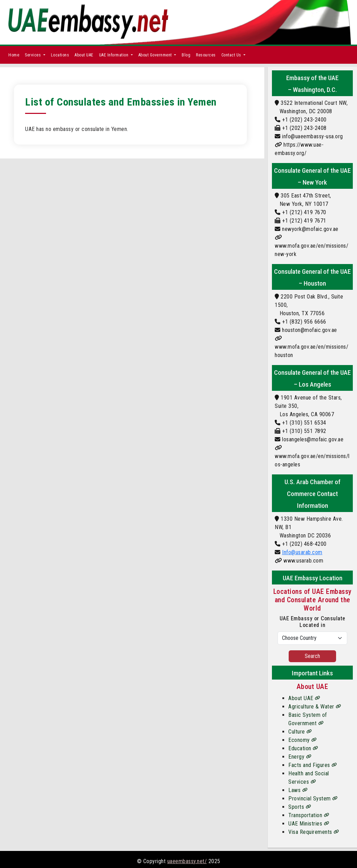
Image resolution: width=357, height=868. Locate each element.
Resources (206, 55)
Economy (303, 740)
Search (312, 656)
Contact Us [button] (232, 55)
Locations (60, 55)
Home (14, 55)
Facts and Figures (313, 765)
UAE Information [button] (114, 55)
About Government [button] (156, 55)
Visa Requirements (314, 832)
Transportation (309, 815)
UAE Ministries (309, 824)
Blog (186, 55)
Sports (300, 807)
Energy (300, 757)
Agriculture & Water (315, 707)
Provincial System (313, 799)
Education (303, 748)
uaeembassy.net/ (187, 861)
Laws (298, 790)
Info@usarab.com (302, 552)
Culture (300, 732)
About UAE (84, 55)
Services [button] (33, 55)
